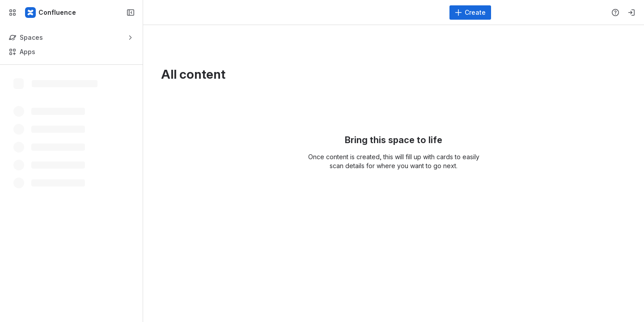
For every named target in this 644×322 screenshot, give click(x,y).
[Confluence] (51, 13)
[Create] (470, 13)
